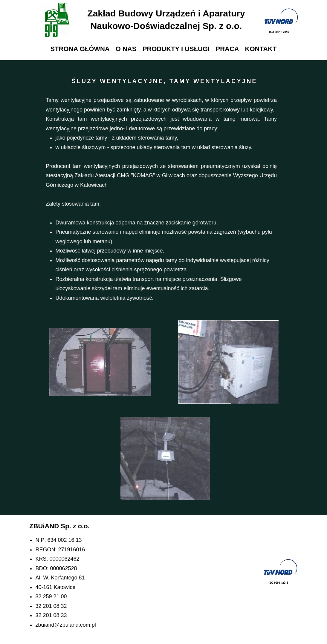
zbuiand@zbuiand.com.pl (65, 625)
